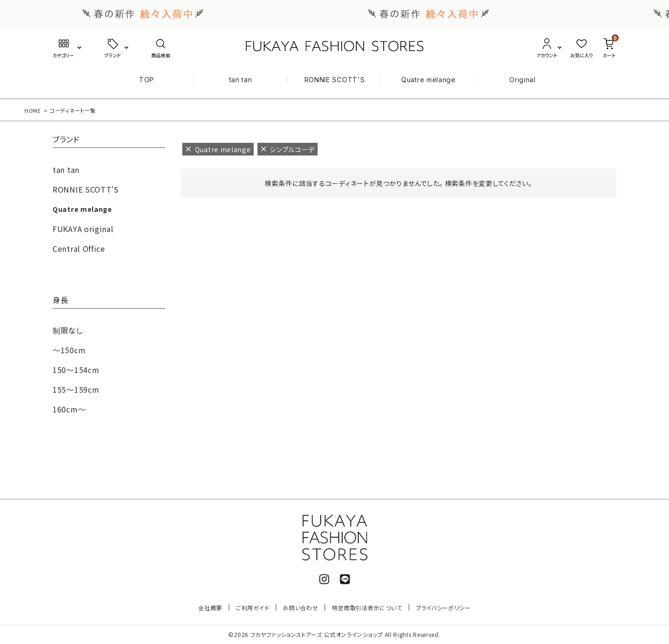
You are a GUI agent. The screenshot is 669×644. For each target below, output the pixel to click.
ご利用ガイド (253, 608)
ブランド (66, 140)
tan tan (241, 80)
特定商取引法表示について (367, 608)
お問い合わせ (300, 608)
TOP (147, 80)
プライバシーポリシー (443, 608)
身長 (60, 301)
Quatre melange (428, 80)
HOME (33, 110)
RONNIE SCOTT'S (335, 80)
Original (522, 80)
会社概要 (210, 608)
